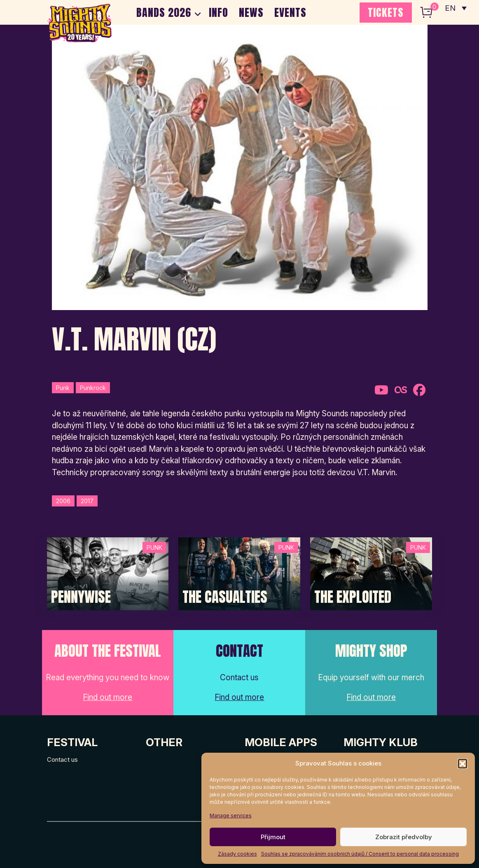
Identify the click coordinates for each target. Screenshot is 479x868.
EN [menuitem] (450, 8)
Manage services (231, 815)
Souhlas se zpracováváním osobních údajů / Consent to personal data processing (360, 854)
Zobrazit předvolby (404, 837)
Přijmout (273, 837)
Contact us (62, 759)
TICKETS (386, 12)
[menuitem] (456, 8)
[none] (456, 8)
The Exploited (353, 597)
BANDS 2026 (164, 12)
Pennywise (81, 597)
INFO (218, 12)
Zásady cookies (237, 854)
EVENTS (290, 12)
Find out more (107, 697)
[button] (463, 763)
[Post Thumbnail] (108, 573)
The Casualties (225, 597)
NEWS (251, 12)
